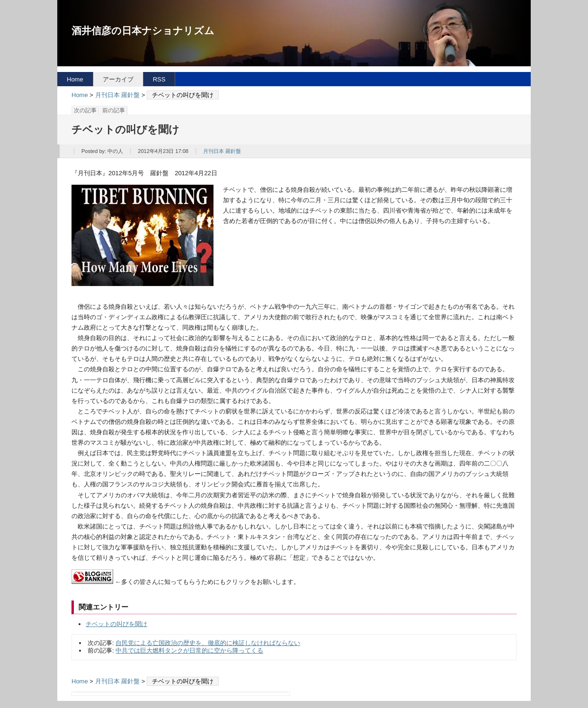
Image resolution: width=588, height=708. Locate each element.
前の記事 (114, 110)
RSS (159, 79)
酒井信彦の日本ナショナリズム (143, 31)
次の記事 (85, 110)
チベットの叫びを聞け (116, 624)
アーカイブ (118, 79)
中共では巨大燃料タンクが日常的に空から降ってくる (189, 650)
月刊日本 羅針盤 (118, 95)
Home (75, 79)
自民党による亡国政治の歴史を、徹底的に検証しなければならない (208, 643)
